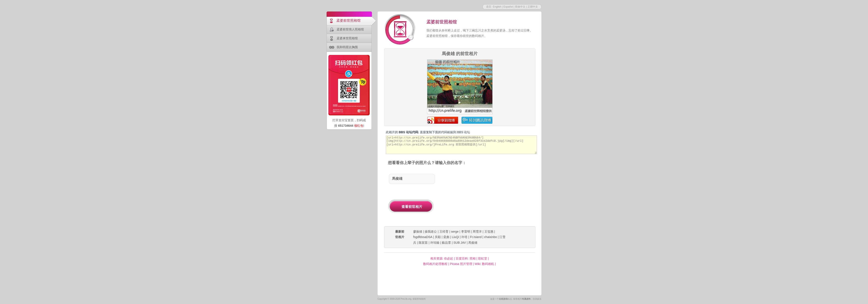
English (497, 7)
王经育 (444, 232)
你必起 (449, 258)
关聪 (438, 237)
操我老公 (431, 232)
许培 (464, 237)
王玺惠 (489, 232)
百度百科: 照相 (466, 258)
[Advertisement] (490, 196)
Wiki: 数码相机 (484, 264)
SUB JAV (460, 243)
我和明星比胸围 (347, 47)
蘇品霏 (446, 243)
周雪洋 (477, 232)
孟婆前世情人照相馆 (350, 29)
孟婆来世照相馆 (347, 38)
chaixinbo (491, 237)
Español (508, 7)
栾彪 (446, 237)
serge (455, 232)
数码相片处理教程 (435, 264)
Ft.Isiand (476, 237)
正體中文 (533, 7)
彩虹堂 (483, 258)
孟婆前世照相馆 (349, 21)
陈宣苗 (423, 243)
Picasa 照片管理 (461, 264)
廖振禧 (418, 232)
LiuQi (455, 237)
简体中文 (520, 7)
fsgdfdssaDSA (423, 237)
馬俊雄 (473, 243)
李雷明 (466, 232)
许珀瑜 (435, 243)
